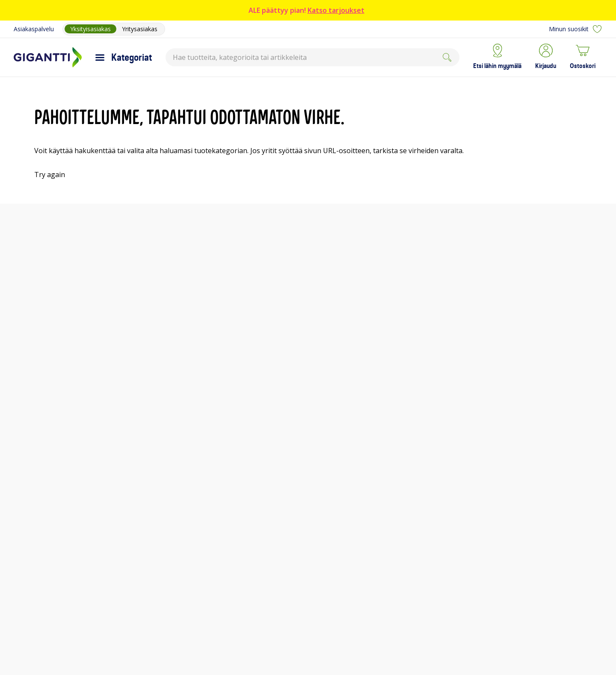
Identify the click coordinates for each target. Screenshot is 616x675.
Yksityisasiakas (90, 29)
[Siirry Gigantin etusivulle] (48, 57)
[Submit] (447, 57)
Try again (50, 175)
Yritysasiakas (140, 29)
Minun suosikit (576, 29)
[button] (546, 57)
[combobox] (312, 57)
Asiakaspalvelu (34, 29)
